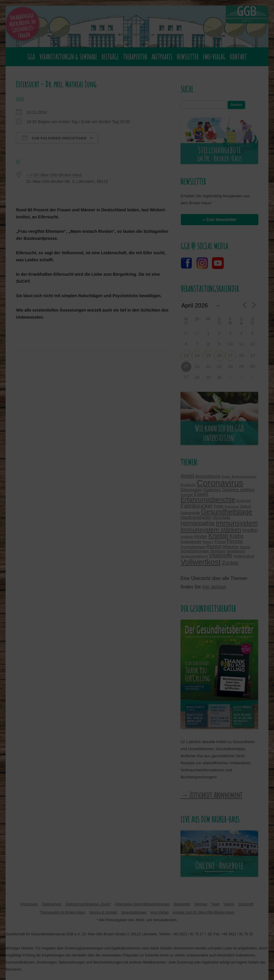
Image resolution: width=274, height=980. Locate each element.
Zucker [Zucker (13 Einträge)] (230, 563)
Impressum (29, 904)
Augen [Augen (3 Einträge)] (226, 476)
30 (219, 377)
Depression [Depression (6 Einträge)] (191, 490)
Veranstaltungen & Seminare (68, 57)
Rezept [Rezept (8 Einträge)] (214, 546)
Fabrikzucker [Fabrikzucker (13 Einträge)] (197, 506)
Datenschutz (52, 904)
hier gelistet (214, 587)
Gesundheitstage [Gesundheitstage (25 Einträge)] (227, 512)
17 (230, 355)
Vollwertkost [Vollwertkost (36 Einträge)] (201, 562)
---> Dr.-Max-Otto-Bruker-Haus (54, 175)
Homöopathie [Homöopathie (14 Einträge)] (198, 523)
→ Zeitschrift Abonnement (211, 795)
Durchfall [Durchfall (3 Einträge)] (187, 495)
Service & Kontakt (103, 912)
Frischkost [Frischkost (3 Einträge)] (232, 506)
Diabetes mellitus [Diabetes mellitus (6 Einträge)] (238, 490)
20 (186, 366)
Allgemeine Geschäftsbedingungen (142, 904)
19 (252, 355)
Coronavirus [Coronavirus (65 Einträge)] (220, 483)
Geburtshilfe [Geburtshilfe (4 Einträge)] (190, 513)
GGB (31, 57)
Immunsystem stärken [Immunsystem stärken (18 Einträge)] (211, 530)
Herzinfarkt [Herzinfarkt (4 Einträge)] (222, 518)
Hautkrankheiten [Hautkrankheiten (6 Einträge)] (196, 517)
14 (197, 355)
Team (215, 904)
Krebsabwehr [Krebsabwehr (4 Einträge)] (191, 542)
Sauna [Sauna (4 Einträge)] (245, 547)
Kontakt (238, 57)
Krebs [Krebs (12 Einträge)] (236, 536)
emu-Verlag (214, 57)
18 (242, 355)
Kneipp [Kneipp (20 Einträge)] (218, 536)
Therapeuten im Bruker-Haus (62, 912)
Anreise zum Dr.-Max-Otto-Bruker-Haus (203, 912)
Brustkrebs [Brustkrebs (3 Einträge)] (188, 485)
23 (219, 366)
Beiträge (110, 57)
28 (197, 377)
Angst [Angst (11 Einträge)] (187, 476)
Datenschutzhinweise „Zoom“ (88, 904)
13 (186, 355)
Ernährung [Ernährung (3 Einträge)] (244, 501)
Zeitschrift (246, 904)
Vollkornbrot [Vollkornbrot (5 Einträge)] (244, 556)
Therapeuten (135, 57)
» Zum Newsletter (220, 220)
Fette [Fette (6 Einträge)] (219, 506)
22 (208, 366)
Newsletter (188, 57)
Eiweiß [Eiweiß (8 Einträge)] (201, 494)
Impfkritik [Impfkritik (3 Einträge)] (187, 537)
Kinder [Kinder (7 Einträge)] (201, 536)
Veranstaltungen (134, 912)
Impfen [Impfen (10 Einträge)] (250, 530)
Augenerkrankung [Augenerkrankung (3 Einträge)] (244, 476)
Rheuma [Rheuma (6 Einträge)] (231, 547)
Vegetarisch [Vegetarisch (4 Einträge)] (236, 551)
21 (197, 366)
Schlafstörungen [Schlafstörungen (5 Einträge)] (195, 551)
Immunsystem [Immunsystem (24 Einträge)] (237, 523)
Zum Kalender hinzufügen (54, 138)
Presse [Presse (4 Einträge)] (220, 542)
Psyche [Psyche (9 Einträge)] (235, 541)
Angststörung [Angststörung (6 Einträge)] (208, 476)
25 (242, 366)
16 (219, 355)
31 (197, 333)
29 (208, 377)
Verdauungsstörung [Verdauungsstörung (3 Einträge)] (194, 556)
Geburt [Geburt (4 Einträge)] (246, 506)
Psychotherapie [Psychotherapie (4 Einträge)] (193, 547)
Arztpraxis (162, 57)
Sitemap (201, 904)
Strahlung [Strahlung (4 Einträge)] (218, 551)
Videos (229, 904)
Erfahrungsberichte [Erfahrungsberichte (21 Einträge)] (208, 500)
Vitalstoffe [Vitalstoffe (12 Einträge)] (221, 555)
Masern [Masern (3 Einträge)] (208, 542)
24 (230, 366)
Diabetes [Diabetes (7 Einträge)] (212, 490)
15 (208, 355)
